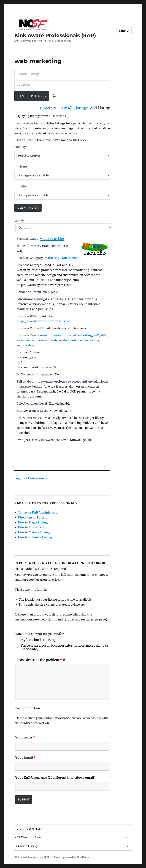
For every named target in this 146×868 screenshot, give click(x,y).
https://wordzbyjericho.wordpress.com (44, 321)
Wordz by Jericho (52, 239)
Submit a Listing (26, 846)
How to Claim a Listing (34, 532)
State (23, 166)
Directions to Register (33, 517)
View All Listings (73, 108)
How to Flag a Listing (33, 522)
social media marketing (33, 340)
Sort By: (19, 221)
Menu (124, 31)
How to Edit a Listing (33, 527)
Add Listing (100, 108)
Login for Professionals (31, 478)
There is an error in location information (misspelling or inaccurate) (65, 647)
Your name (25, 737)
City (24, 186)
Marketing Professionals (62, 258)
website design (27, 345)
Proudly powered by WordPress (71, 857)
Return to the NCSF (29, 829)
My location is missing (38, 640)
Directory (48, 108)
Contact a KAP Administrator (38, 512)
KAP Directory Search (29, 837)
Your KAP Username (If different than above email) (55, 777)
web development (64, 340)
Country (21, 147)
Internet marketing (78, 335)
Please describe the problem (40, 660)
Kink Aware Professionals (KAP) (55, 35)
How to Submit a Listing (35, 537)
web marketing (88, 340)
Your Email (25, 757)
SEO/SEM (100, 335)
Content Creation (51, 335)
